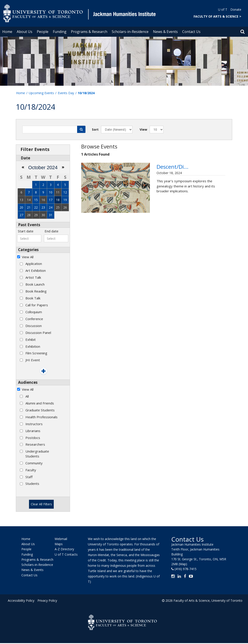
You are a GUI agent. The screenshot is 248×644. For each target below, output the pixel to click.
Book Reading (36, 291)
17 (51, 200)
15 (36, 200)
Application (34, 264)
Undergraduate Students (37, 454)
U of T (223, 9)
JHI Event (33, 360)
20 (21, 207)
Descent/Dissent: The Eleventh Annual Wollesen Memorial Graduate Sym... (189, 175)
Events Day (66, 93)
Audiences (28, 382)
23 (43, 207)
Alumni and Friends (40, 403)
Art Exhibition (36, 270)
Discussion (34, 326)
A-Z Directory (64, 549)
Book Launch (35, 284)
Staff (29, 477)
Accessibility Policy (21, 600)
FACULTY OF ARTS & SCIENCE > (217, 16)
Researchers (35, 444)
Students (32, 484)
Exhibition (33, 346)
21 (29, 207)
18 (58, 200)
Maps (59, 544)
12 (65, 192)
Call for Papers (37, 305)
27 (21, 215)
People (43, 32)
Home (7, 32)
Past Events (29, 225)
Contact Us (191, 32)
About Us (25, 32)
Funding (60, 32)
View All (28, 257)
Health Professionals (41, 417)
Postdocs (33, 438)
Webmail (61, 539)
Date (25, 158)
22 (36, 207)
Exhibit (31, 339)
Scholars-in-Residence (130, 32)
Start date (26, 231)
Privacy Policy (47, 600)
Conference (34, 319)
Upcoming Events (41, 93)
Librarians (33, 431)
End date (52, 231)
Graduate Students (40, 410)
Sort (95, 129)
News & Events (165, 32)
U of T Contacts (66, 554)
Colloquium (34, 312)
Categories (28, 250)
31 (51, 215)
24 (51, 207)
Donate (236, 9)
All (27, 396)
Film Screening (36, 353)
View (143, 129)
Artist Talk (33, 277)
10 (51, 192)
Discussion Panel (38, 333)
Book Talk (33, 298)
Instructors (34, 424)
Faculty (31, 470)
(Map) (183, 564)
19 (65, 200)
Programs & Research (89, 32)
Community (34, 463)
